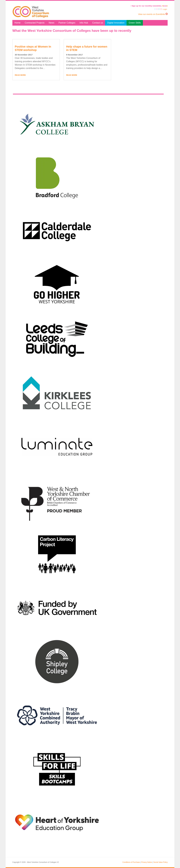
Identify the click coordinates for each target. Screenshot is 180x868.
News (51, 23)
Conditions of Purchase (131, 862)
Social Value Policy (161, 862)
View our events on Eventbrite (153, 14)
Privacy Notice (147, 862)
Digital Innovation (116, 23)
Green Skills (135, 23)
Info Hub (84, 23)
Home (18, 23)
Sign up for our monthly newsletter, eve (149, 6)
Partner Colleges (67, 23)
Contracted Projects (35, 23)
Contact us (98, 23)
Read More (20, 75)
